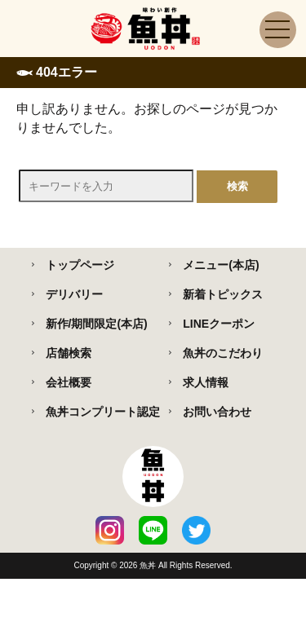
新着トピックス (223, 294)
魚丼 (149, 565)
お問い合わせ (217, 412)
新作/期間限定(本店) (97, 324)
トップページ (80, 265)
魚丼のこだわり (223, 353)
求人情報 (206, 382)
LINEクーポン (219, 324)
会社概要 (69, 382)
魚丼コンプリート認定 (103, 412)
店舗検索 (69, 353)
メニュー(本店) (221, 265)
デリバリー (74, 294)
